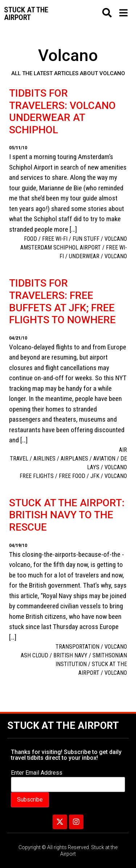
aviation (104, 459)
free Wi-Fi (55, 239)
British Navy (70, 655)
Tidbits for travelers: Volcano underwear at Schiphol (62, 111)
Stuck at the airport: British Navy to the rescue (67, 515)
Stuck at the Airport (63, 726)
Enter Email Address (37, 773)
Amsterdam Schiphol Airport (61, 248)
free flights (37, 476)
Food (30, 239)
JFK (95, 476)
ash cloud (34, 655)
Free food (72, 476)
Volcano (116, 239)
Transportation (77, 647)
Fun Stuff (86, 239)
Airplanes (74, 459)
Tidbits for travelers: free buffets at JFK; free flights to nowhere (62, 301)
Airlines (44, 459)
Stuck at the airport (26, 14)
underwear (84, 256)
